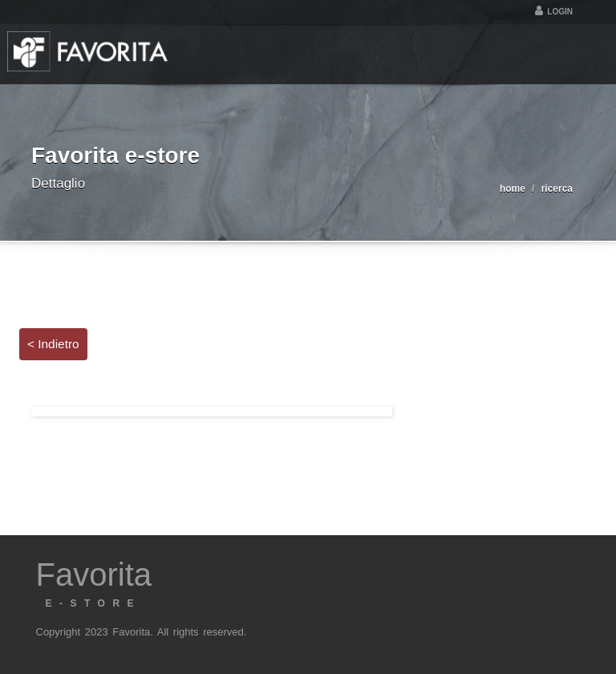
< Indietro (53, 344)
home (513, 189)
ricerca (557, 189)
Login (554, 12)
